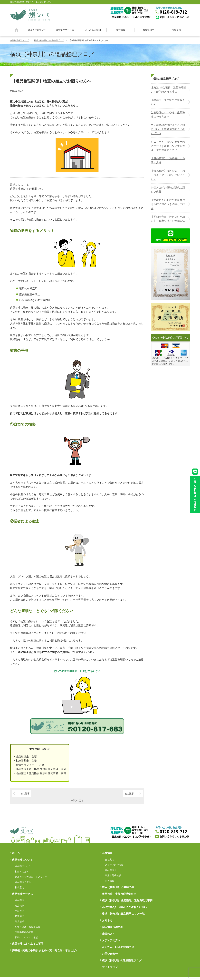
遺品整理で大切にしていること (31, 877)
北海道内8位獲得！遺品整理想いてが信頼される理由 (169, 90)
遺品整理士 (111, 870)
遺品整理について (37, 30)
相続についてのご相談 (26, 937)
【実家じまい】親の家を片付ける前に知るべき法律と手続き (168, 204)
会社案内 (110, 860)
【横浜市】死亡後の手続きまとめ (168, 102)
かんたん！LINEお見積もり (118, 947)
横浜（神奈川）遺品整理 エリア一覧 (123, 914)
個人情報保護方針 (113, 927)
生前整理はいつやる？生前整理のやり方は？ (168, 115)
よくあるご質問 (93, 30)
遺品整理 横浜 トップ (19, 40)
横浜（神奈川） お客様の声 (118, 887)
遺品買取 (19, 906)
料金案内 (19, 887)
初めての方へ (22, 872)
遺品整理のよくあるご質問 (28, 944)
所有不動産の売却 (24, 932)
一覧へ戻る (77, 801)
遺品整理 (19, 900)
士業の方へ (109, 934)
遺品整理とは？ (23, 866)
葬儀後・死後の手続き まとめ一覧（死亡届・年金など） (45, 950)
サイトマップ (110, 967)
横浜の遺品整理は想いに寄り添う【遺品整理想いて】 (30, 14)
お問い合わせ (110, 954)
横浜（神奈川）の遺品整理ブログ (49, 40)
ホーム (16, 30)
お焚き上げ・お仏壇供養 (28, 927)
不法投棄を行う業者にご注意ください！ (126, 907)
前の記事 (25, 794)
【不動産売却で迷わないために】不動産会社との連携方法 (168, 219)
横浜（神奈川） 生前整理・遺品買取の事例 (127, 900)
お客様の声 (148, 30)
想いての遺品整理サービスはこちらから (77, 671)
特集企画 (176, 30)
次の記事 (129, 794)
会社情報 (121, 30)
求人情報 (110, 881)
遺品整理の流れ (23, 882)
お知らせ (107, 920)
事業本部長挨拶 (113, 875)
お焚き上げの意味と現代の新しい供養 (168, 190)
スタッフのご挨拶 (114, 865)
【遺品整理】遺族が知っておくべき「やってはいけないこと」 (168, 175)
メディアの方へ (111, 940)
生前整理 (19, 911)
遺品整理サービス (65, 30)
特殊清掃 (19, 916)
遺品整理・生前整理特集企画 (119, 894)
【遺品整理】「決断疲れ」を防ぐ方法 (168, 161)
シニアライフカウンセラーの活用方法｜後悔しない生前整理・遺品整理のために (168, 146)
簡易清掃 (19, 921)
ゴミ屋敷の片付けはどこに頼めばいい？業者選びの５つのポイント (168, 129)
